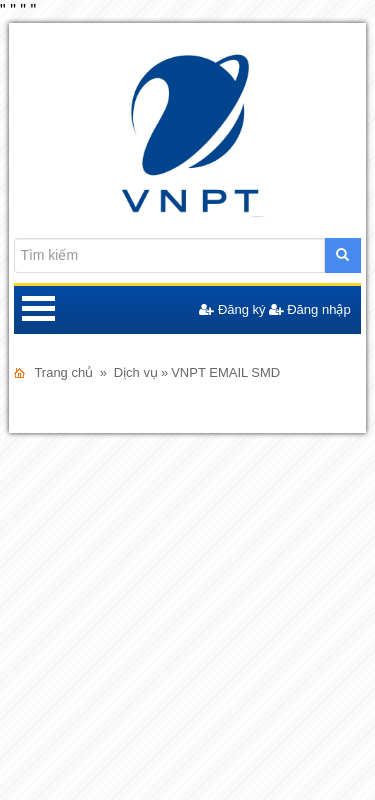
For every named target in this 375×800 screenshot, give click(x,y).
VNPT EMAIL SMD (225, 372)
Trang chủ (63, 372)
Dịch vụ (136, 372)
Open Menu (38, 310)
